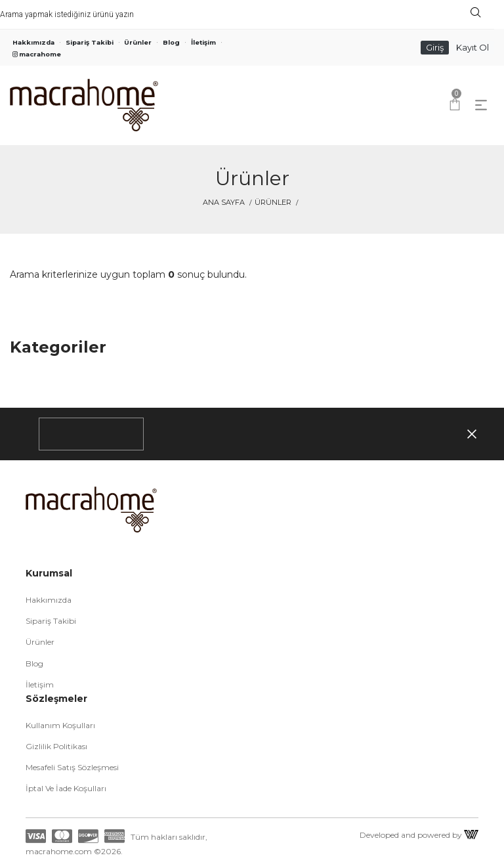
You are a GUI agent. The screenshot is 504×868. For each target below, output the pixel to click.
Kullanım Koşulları (60, 725)
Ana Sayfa (224, 202)
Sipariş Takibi (90, 42)
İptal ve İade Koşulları (66, 788)
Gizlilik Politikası (56, 746)
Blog (171, 42)
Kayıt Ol (472, 47)
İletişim (203, 42)
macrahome (37, 54)
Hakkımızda (33, 42)
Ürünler (138, 42)
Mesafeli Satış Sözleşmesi (72, 767)
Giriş (435, 47)
